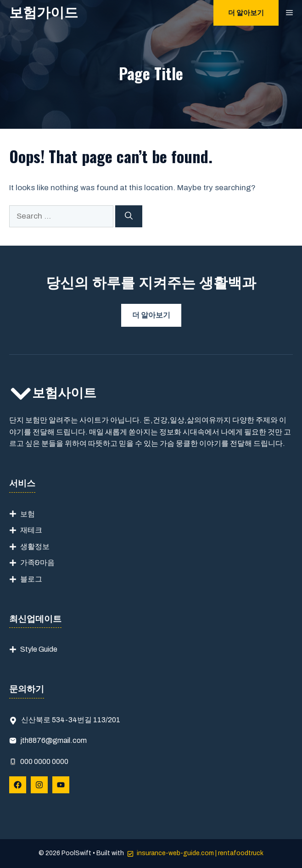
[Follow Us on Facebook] (18, 785)
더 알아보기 (246, 13)
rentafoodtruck (241, 853)
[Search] (129, 216)
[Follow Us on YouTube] (61, 785)
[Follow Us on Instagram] (39, 785)
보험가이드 (44, 13)
